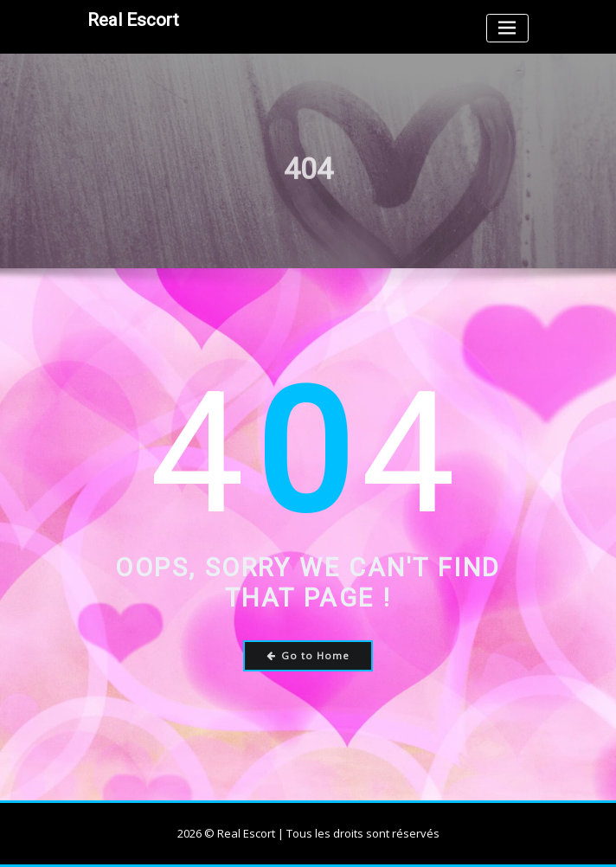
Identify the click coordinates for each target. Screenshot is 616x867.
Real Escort (133, 20)
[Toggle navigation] (507, 28)
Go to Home (308, 655)
